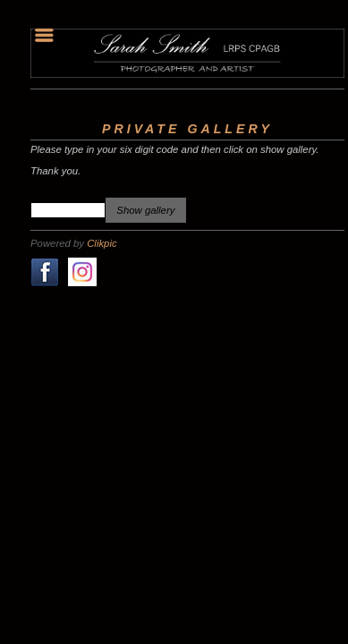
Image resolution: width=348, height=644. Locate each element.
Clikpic (102, 243)
